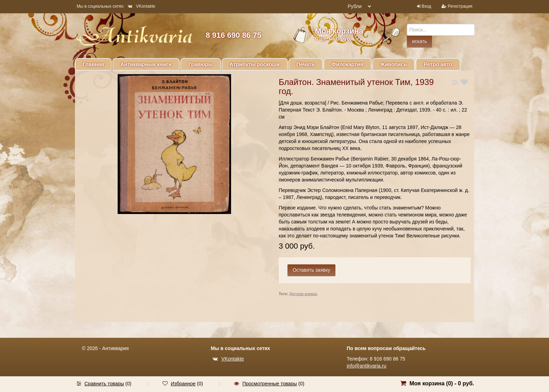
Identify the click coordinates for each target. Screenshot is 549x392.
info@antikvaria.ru (366, 366)
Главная (93, 64)
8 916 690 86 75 (233, 35)
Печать (306, 64)
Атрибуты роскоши (255, 64)
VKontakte (141, 6)
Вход (426, 6)
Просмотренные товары (270, 384)
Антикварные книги (146, 64)
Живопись (394, 64)
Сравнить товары (104, 384)
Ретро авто (438, 64)
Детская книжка (303, 294)
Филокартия (348, 64)
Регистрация (460, 6)
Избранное (183, 384)
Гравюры (200, 64)
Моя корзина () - (442, 383)
